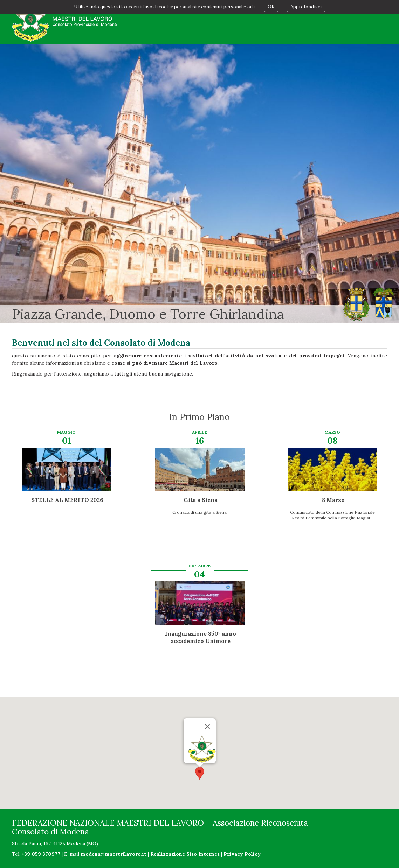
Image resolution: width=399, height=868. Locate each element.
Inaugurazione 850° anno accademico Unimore (201, 637)
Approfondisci (306, 7)
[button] (200, 773)
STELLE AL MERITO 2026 (67, 500)
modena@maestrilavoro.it (113, 854)
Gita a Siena (201, 500)
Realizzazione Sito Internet (185, 854)
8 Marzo (333, 500)
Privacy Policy (242, 854)
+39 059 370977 (41, 854)
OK (271, 7)
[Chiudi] (207, 727)
